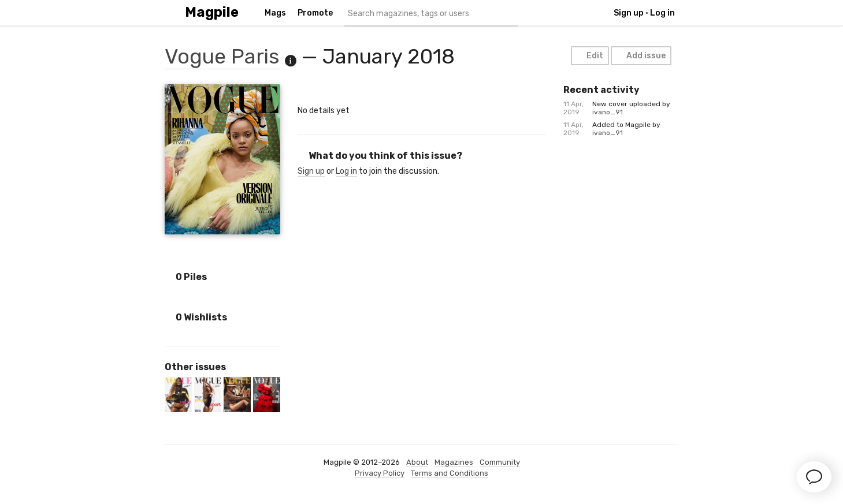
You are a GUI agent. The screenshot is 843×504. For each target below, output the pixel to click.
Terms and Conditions (450, 473)
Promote (315, 13)
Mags (275, 13)
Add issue (640, 56)
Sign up (629, 13)
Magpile (212, 12)
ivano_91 (608, 112)
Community (500, 462)
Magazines (454, 462)
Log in (662, 13)
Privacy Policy (380, 473)
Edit (589, 56)
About (417, 462)
